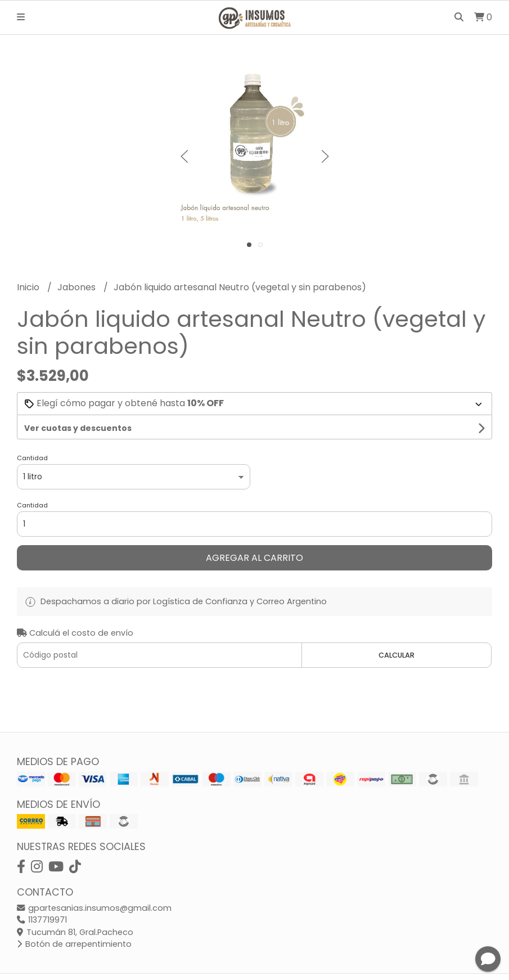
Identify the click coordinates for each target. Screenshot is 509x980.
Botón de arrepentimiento (74, 944)
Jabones (78, 287)
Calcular (397, 655)
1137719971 (42, 920)
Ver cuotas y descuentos (78, 428)
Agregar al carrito (254, 558)
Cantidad (32, 458)
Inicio (29, 287)
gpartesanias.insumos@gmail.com (94, 908)
